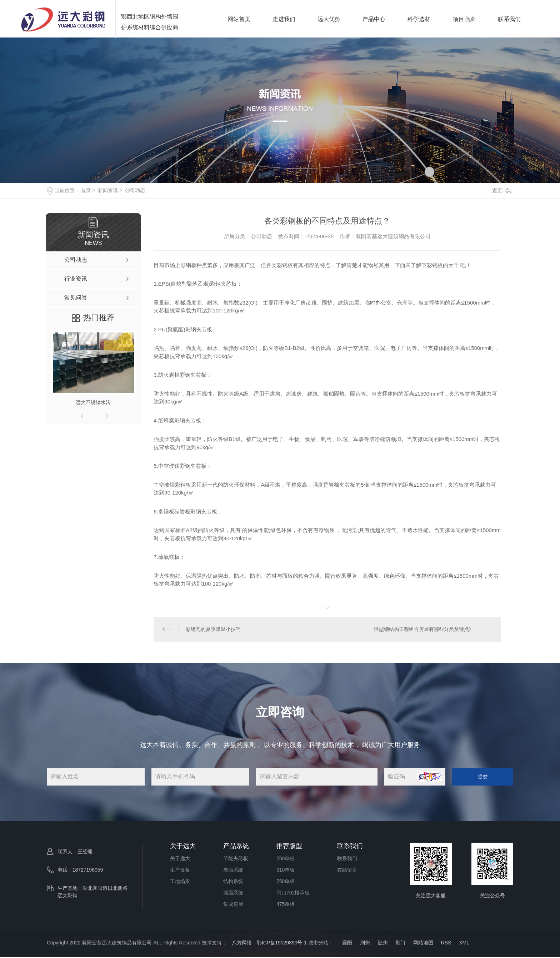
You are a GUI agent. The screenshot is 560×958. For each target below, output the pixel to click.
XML (464, 943)
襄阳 (346, 943)
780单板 (286, 859)
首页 (86, 190)
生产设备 (180, 871)
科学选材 (419, 19)
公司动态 (135, 190)
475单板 (286, 905)
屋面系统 (233, 871)
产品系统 (236, 847)
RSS (446, 943)
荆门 (400, 943)
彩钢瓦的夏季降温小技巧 (214, 630)
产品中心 (374, 19)
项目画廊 (464, 19)
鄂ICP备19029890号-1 (282, 943)
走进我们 (284, 19)
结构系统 (233, 882)
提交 (483, 777)
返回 (502, 190)
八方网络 (242, 943)
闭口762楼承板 (293, 893)
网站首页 (239, 19)
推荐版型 (289, 847)
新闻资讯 (108, 190)
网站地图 (423, 943)
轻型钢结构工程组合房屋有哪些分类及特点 (421, 630)
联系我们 (509, 19)
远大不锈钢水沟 (93, 402)
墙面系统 (233, 893)
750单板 (286, 882)
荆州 (365, 943)
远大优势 (329, 19)
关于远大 (183, 847)
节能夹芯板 (236, 859)
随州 (383, 943)
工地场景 (180, 882)
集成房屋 (233, 905)
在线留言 (347, 871)
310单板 (286, 871)
